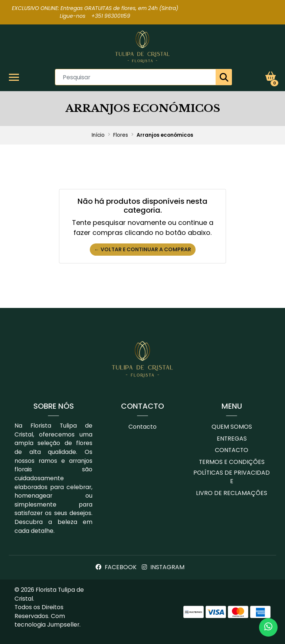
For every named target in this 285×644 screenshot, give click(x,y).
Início (98, 135)
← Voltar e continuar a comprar (143, 249)
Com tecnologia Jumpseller (47, 620)
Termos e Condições (232, 462)
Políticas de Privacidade (232, 477)
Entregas (232, 439)
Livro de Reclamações (232, 493)
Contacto (142, 427)
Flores (121, 135)
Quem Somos (232, 427)
